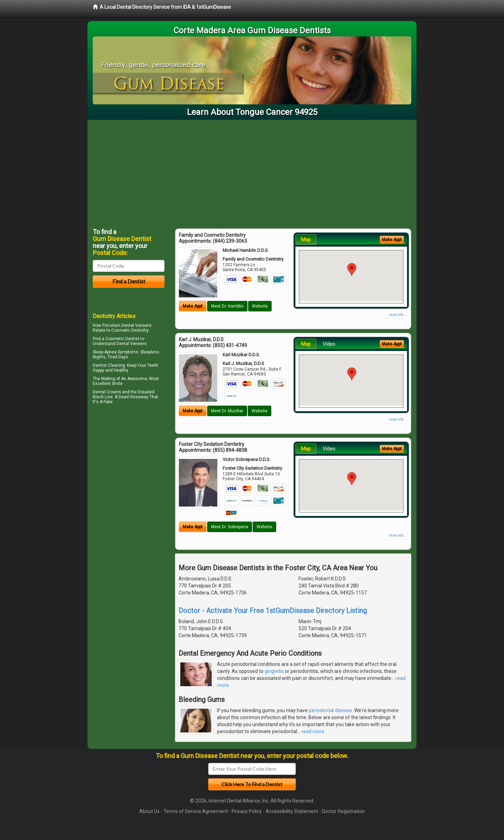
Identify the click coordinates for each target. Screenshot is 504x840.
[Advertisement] (252, 172)
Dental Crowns (107, 392)
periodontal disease (330, 710)
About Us (149, 811)
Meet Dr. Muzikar (227, 411)
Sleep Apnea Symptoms (115, 352)
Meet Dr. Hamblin (227, 306)
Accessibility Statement (292, 811)
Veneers (138, 344)
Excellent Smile (108, 384)
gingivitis (274, 671)
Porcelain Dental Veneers (127, 325)
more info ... (398, 315)
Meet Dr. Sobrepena (230, 527)
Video (329, 344)
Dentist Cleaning (109, 365)
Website (260, 306)
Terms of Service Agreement (196, 811)
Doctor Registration (343, 811)
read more (313, 731)
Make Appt (193, 306)
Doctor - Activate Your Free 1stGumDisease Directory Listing (273, 611)
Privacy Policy (247, 811)
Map (306, 240)
